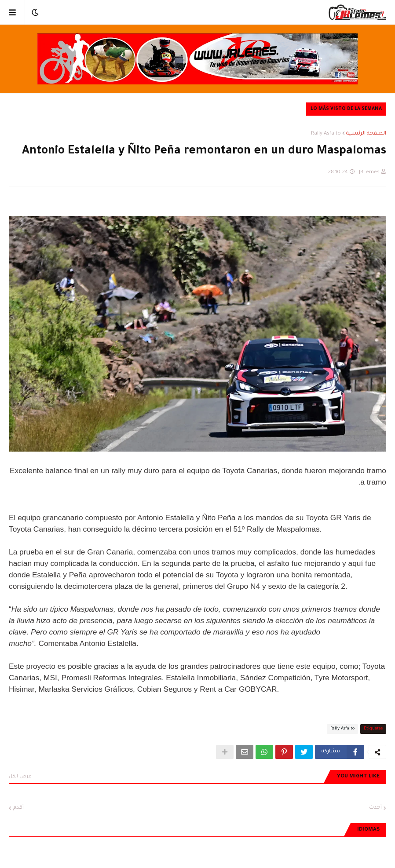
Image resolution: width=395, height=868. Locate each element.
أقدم (18, 808)
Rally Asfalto (326, 134)
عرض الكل (20, 777)
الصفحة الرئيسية (366, 134)
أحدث (375, 808)
